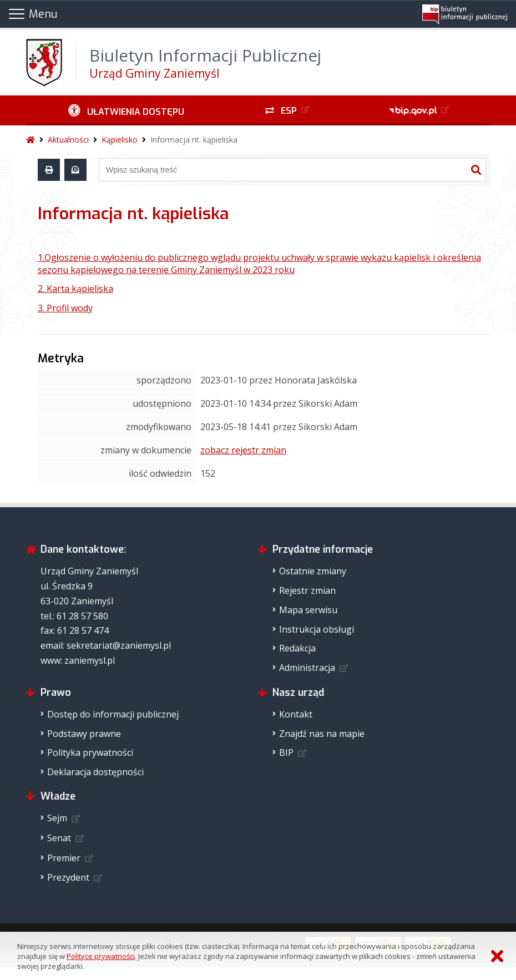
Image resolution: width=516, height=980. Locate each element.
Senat (59, 838)
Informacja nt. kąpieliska (194, 140)
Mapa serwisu (308, 610)
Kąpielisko (120, 140)
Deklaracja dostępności (95, 772)
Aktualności (68, 140)
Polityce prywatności (101, 956)
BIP (286, 752)
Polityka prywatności (90, 752)
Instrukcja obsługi (317, 629)
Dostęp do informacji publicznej (113, 714)
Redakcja (297, 648)
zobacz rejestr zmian (243, 450)
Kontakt (296, 714)
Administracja (307, 668)
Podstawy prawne (84, 734)
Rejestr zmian (307, 590)
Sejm (57, 818)
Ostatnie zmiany (313, 571)
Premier (64, 858)
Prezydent (68, 877)
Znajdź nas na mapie (322, 734)
